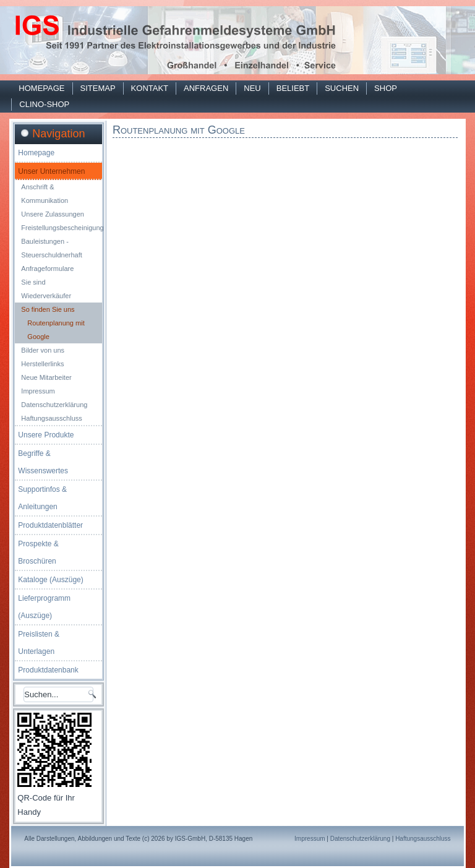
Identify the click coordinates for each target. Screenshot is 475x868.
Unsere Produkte (46, 435)
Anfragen (206, 88)
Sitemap (98, 88)
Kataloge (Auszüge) (50, 580)
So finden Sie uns (48, 309)
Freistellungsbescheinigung (62, 228)
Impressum (38, 391)
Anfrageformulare (47, 269)
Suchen (342, 88)
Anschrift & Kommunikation (45, 194)
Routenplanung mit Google (56, 330)
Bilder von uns (43, 350)
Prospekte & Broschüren (38, 552)
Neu (252, 88)
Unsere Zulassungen (53, 214)
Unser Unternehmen (51, 171)
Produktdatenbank (48, 670)
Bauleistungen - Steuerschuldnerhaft (51, 248)
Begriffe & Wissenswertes (43, 462)
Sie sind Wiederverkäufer (46, 289)
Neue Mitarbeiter (46, 377)
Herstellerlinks (42, 364)
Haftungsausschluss (51, 418)
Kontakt (150, 88)
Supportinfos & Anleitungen (42, 498)
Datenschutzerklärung (54, 405)
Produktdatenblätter (50, 525)
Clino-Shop (44, 104)
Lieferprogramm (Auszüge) (44, 607)
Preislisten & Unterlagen (39, 643)
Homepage (41, 88)
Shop (386, 88)
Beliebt (293, 88)
